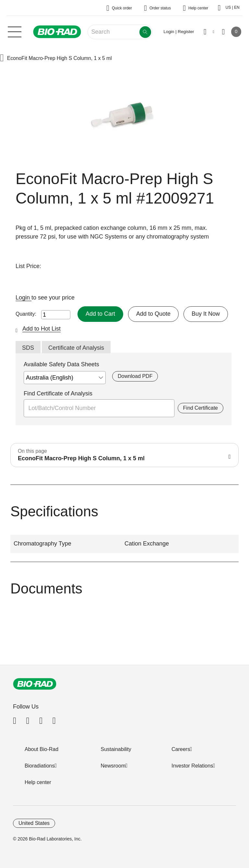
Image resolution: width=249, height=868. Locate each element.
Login (24, 298)
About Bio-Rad (41, 749)
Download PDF (135, 376)
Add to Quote (153, 314)
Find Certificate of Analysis (58, 393)
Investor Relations (192, 766)
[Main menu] (15, 31)
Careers (181, 749)
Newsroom (113, 766)
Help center (38, 782)
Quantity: (26, 314)
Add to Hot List (41, 329)
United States (34, 823)
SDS (28, 348)
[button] (2, 59)
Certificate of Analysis (76, 348)
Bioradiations (40, 766)
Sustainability (116, 749)
